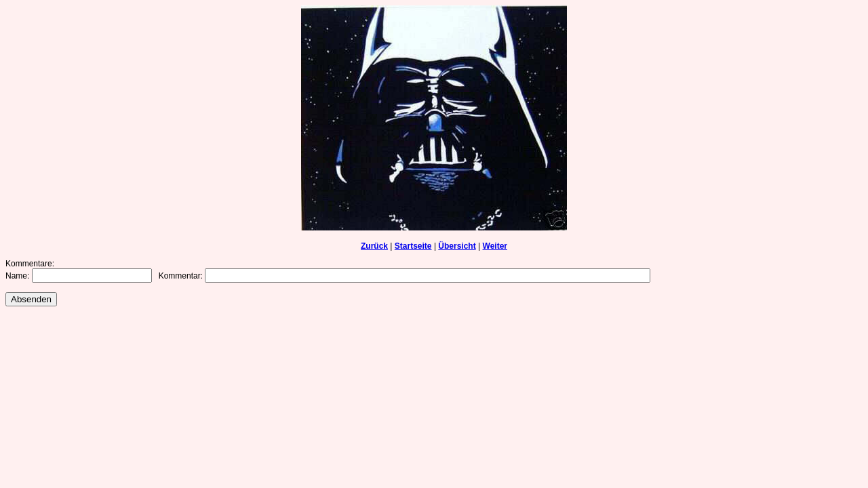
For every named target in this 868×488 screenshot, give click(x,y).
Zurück (374, 246)
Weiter (495, 246)
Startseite (413, 246)
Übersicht (457, 246)
